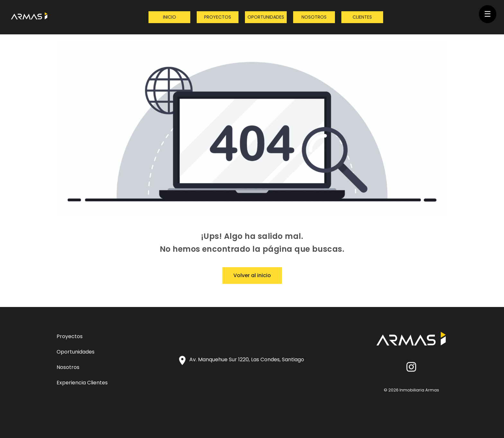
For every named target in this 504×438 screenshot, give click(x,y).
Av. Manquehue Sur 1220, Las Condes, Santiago (247, 359)
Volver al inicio (252, 275)
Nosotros (314, 17)
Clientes (362, 17)
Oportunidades (266, 17)
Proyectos (218, 17)
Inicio (170, 17)
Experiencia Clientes (82, 383)
